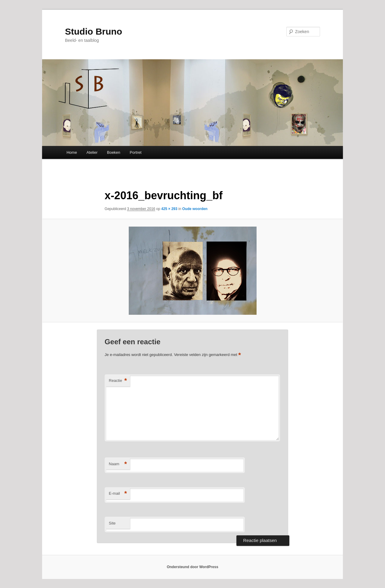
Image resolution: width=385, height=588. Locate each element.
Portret (136, 152)
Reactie (118, 381)
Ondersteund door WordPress (192, 567)
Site (112, 523)
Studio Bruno (94, 31)
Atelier (92, 152)
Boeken (114, 152)
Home (72, 152)
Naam (118, 464)
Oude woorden (195, 209)
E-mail (118, 494)
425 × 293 (169, 209)
